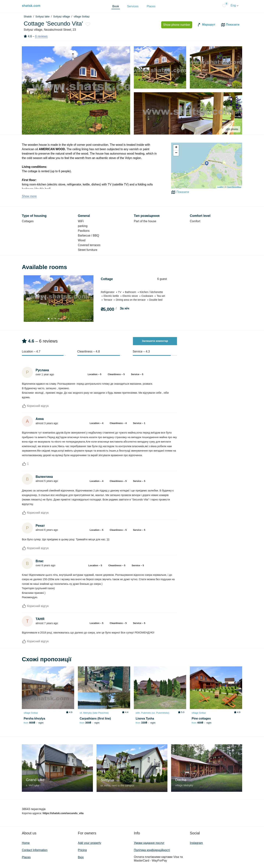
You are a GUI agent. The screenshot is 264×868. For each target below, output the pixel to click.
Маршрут (206, 25)
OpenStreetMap (234, 187)
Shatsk (28, 17)
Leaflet (220, 187)
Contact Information (35, 850)
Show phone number (177, 25)
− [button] (176, 153)
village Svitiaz (82, 17)
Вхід (81, 857)
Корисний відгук (35, 406)
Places (151, 6)
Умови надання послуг (149, 843)
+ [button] (176, 148)
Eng (235, 5)
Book (116, 6)
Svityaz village (62, 17)
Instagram (196, 843)
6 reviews (41, 36)
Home (26, 843)
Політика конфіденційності (152, 850)
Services (133, 6)
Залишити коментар (155, 341)
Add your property (89, 843)
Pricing (82, 850)
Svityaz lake (43, 17)
